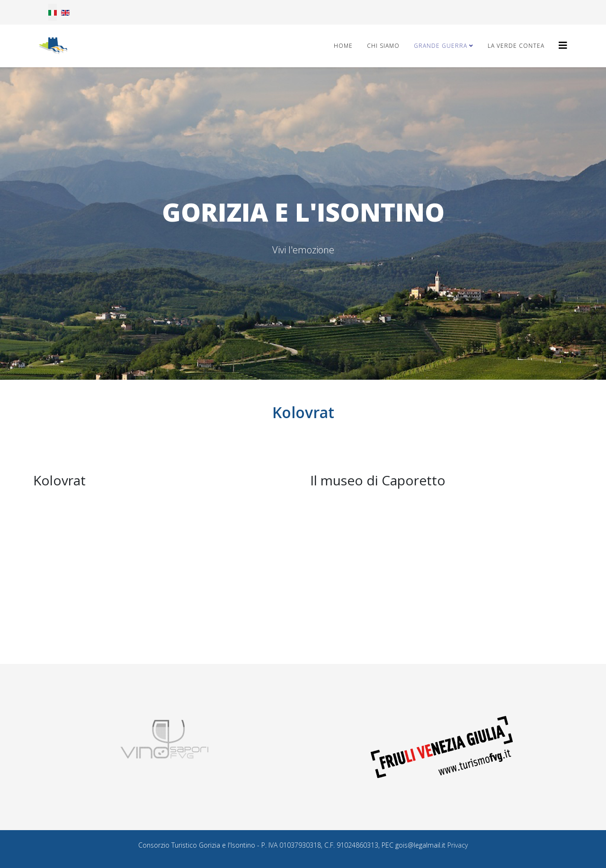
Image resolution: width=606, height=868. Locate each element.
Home (343, 46)
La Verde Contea (516, 46)
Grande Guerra (441, 46)
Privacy (458, 845)
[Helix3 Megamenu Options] (563, 45)
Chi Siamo (383, 46)
